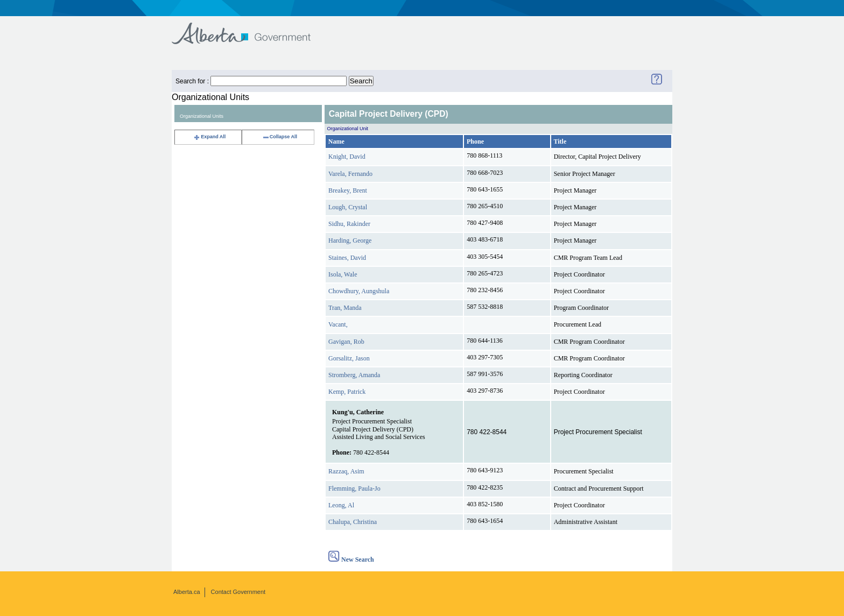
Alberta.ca (187, 592)
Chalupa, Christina (353, 522)
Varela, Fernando (350, 174)
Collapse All (280, 137)
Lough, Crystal (348, 207)
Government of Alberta (250, 28)
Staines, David (347, 258)
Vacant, (338, 324)
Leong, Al (341, 505)
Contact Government (238, 592)
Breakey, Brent (348, 190)
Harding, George (350, 240)
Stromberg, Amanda (354, 375)
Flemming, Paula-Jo (354, 488)
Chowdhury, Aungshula (359, 291)
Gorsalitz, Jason (349, 358)
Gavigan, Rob (346, 342)
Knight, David (347, 157)
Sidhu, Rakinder (349, 224)
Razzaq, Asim (346, 471)
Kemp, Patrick (347, 392)
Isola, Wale (343, 274)
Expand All (209, 137)
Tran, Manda (345, 308)
